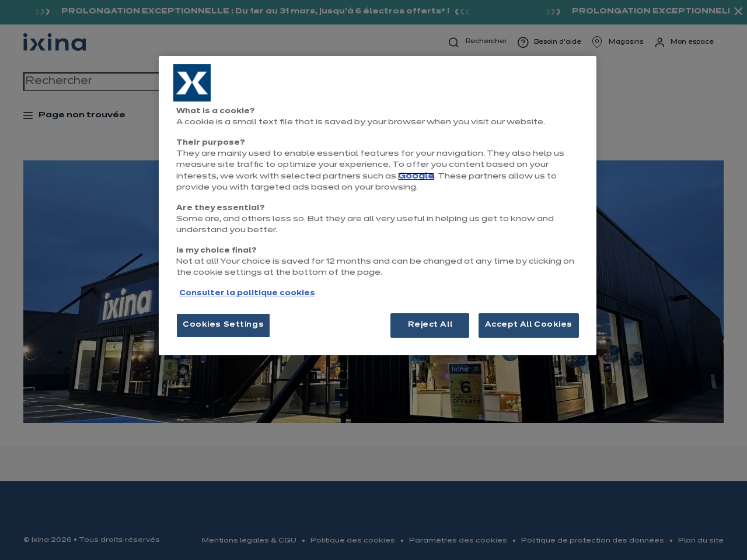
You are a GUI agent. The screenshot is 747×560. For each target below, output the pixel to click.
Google (416, 176)
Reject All (430, 325)
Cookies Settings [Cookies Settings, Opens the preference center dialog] (223, 325)
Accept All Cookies (529, 325)
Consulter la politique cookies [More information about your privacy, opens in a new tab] (247, 293)
